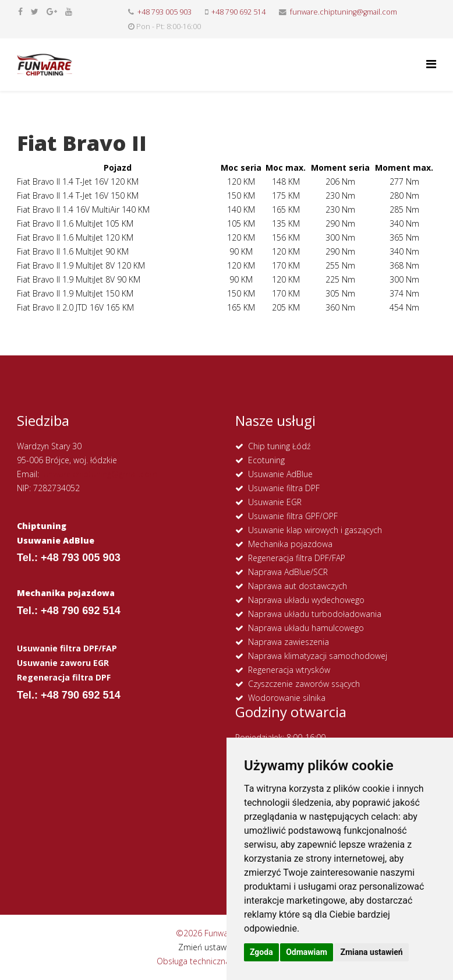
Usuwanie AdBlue (280, 474)
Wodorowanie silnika (287, 698)
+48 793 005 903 (164, 12)
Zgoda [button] (261, 952)
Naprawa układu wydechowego (306, 600)
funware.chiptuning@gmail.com (344, 12)
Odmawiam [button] (307, 952)
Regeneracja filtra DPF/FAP (297, 558)
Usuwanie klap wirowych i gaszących (315, 530)
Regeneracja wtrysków (289, 670)
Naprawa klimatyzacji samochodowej (318, 656)
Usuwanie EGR (275, 502)
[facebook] (20, 11)
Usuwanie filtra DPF (284, 488)
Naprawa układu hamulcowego (306, 628)
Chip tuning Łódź (279, 446)
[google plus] (52, 11)
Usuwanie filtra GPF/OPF (293, 516)
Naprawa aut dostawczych (298, 586)
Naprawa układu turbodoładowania (315, 614)
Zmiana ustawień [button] (371, 952)
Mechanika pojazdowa (290, 544)
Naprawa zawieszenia (289, 642)
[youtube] (69, 11)
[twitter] (35, 11)
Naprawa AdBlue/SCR (288, 572)
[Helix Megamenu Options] (431, 64)
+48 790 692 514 (238, 12)
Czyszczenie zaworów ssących (304, 684)
